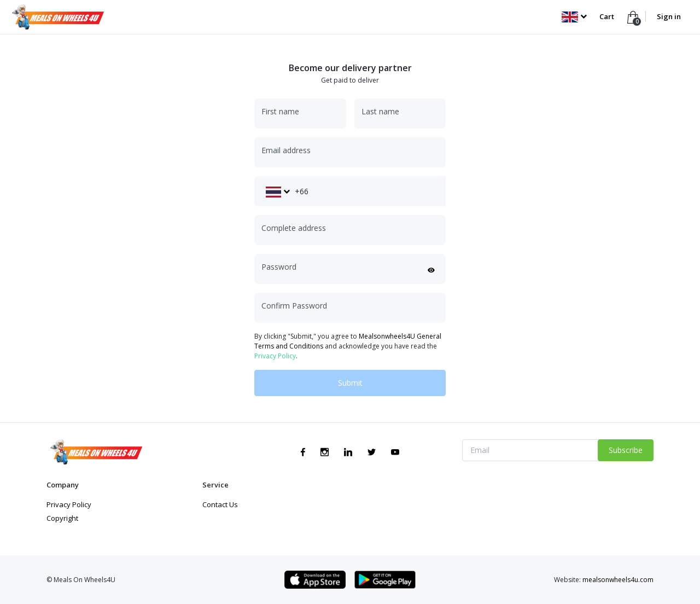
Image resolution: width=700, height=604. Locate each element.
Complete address (294, 228)
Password (279, 267)
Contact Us (220, 504)
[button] (574, 16)
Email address (286, 150)
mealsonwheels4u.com (618, 580)
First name (280, 111)
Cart (608, 16)
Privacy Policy (275, 356)
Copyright (62, 518)
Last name (380, 111)
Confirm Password (294, 306)
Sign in (669, 16)
